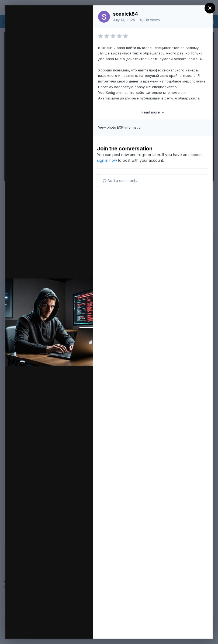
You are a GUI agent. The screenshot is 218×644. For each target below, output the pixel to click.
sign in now (107, 160)
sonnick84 (125, 14)
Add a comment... (120, 180)
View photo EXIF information (120, 127)
